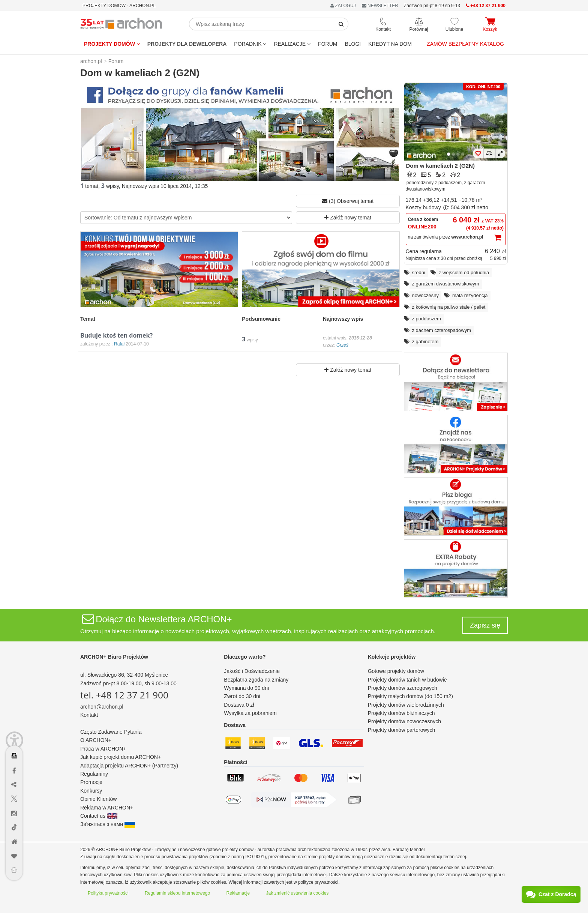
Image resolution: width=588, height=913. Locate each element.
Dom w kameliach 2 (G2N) (440, 166)
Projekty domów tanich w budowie (407, 680)
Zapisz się (485, 625)
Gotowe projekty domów (396, 671)
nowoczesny (426, 295)
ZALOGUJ (343, 6)
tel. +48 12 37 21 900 (124, 695)
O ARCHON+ (96, 740)
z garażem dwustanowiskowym (446, 284)
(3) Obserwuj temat (348, 201)
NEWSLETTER (380, 6)
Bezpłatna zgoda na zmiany (256, 680)
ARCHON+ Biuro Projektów (114, 657)
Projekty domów (112, 44)
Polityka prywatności (108, 893)
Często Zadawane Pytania (111, 732)
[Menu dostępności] (14, 734)
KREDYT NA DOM (390, 44)
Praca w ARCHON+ (103, 749)
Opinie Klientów (98, 799)
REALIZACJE (292, 44)
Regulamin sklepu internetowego (177, 893)
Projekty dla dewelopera (187, 44)
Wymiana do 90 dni (246, 688)
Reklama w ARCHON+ (107, 808)
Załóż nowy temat (348, 218)
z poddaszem (427, 319)
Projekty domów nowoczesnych (404, 721)
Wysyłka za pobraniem (250, 713)
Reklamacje (238, 893)
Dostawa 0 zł (239, 705)
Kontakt (89, 715)
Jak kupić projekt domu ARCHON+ (121, 757)
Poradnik (250, 44)
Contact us (99, 816)
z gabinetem (425, 342)
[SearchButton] (341, 24)
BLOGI (353, 44)
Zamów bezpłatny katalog (465, 44)
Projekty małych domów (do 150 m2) (410, 696)
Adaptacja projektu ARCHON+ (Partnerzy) (129, 766)
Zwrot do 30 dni (242, 696)
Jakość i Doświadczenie (252, 671)
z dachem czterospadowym (442, 330)
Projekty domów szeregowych (403, 688)
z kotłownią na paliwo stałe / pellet (449, 307)
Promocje (91, 782)
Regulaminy (94, 774)
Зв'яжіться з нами (108, 824)
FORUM (328, 44)
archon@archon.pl (102, 707)
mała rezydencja (470, 295)
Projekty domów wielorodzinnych (406, 705)
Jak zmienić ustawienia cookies (298, 893)
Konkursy (91, 791)
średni (419, 273)
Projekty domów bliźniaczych (401, 713)
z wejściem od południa (464, 273)
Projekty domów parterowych (402, 730)
